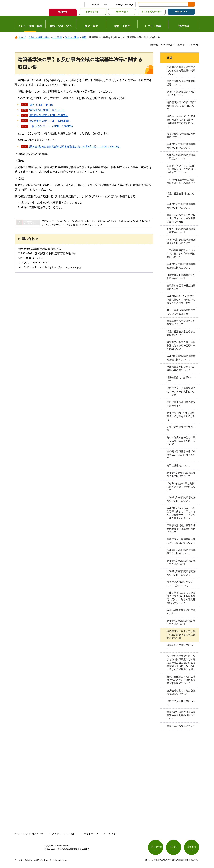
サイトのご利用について (30, 834)
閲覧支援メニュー (99, 4)
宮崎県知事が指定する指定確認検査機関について (181, 369)
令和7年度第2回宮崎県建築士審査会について (181, 157)
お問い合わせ (156, 847)
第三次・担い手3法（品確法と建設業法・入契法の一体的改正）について (181, 169)
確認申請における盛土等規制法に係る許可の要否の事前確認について (181, 346)
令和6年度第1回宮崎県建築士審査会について (181, 622)
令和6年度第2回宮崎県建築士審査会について (181, 562)
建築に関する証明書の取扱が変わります (181, 404)
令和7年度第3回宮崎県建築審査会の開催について (181, 241)
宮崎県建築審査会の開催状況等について (181, 83)
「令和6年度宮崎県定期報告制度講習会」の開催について (181, 487)
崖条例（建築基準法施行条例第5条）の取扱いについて (181, 455)
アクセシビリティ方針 (64, 834)
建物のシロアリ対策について (181, 647)
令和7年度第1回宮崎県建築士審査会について (181, 231)
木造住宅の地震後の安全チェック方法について (181, 584)
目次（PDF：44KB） (42, 105)
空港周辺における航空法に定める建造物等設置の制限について (181, 70)
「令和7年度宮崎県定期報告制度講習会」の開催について (181, 183)
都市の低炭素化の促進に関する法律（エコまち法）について (181, 441)
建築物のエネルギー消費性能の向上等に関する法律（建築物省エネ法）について (181, 121)
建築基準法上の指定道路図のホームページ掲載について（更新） (181, 392)
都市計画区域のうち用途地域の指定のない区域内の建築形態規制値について (181, 680)
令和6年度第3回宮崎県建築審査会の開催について (181, 499)
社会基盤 (57, 37)
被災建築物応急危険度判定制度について (181, 135)
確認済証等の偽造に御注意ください (181, 612)
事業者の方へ (181, 12)
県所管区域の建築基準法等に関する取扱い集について (181, 541)
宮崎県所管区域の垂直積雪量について (181, 287)
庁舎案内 (192, 847)
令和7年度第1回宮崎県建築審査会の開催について (181, 358)
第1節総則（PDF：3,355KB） (47, 110)
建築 (84, 37)
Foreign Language (125, 4)
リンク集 (111, 834)
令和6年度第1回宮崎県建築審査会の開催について (181, 573)
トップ (22, 37)
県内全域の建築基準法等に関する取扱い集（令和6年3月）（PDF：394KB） (75, 147)
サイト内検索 (140, 4)
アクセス (174, 847)
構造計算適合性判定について (181, 195)
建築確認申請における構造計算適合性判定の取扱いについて (181, 715)
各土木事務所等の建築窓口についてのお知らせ (181, 312)
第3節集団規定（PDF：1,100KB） (50, 121)
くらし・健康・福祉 (39, 37)
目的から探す (92, 12)
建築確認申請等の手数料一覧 (181, 428)
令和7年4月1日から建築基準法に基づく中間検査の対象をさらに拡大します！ (181, 300)
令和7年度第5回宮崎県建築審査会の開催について (181, 146)
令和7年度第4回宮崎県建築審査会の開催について (181, 206)
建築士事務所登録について (181, 726)
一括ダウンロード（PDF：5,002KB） (52, 126)
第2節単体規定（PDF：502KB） (49, 115)
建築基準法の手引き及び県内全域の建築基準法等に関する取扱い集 (181, 635)
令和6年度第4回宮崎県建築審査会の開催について (181, 474)
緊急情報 (63, 12)
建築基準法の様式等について (181, 703)
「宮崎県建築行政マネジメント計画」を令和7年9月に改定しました (181, 254)
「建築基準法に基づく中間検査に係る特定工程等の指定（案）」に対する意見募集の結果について (181, 598)
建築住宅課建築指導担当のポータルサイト (181, 93)
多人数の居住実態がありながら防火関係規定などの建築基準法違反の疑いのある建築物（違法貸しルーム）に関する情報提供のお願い (181, 663)
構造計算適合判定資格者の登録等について (181, 333)
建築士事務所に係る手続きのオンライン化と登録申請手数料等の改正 (181, 218)
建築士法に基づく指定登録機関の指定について (181, 692)
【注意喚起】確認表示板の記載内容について (181, 277)
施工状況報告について (179, 465)
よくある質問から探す (152, 12)
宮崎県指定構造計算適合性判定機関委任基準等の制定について (181, 529)
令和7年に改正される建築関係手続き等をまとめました (181, 416)
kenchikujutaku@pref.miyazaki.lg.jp (61, 267)
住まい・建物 (72, 37)
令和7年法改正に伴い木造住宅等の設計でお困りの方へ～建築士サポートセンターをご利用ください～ (181, 513)
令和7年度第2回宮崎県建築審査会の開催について (181, 266)
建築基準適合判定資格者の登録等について (181, 323)
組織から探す (122, 12)
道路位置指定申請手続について (181, 379)
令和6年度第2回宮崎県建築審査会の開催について (181, 552)
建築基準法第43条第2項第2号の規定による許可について (181, 106)
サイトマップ (91, 834)
